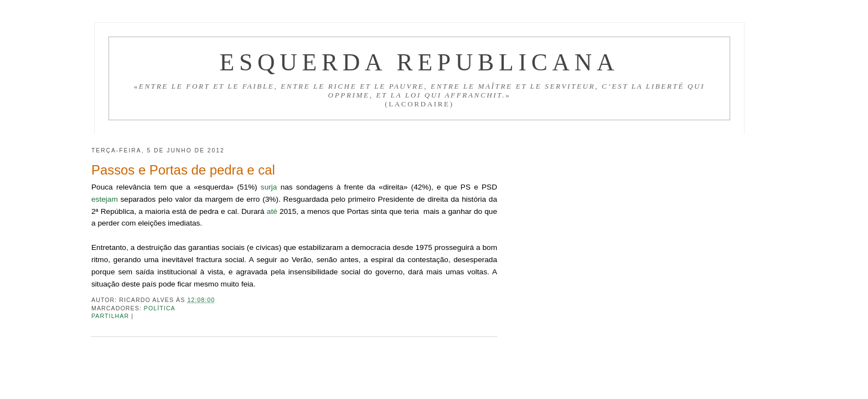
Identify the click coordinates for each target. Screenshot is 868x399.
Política (160, 308)
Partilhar (111, 316)
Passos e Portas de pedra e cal (183, 170)
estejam (105, 199)
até (272, 211)
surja (269, 187)
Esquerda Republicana (419, 62)
